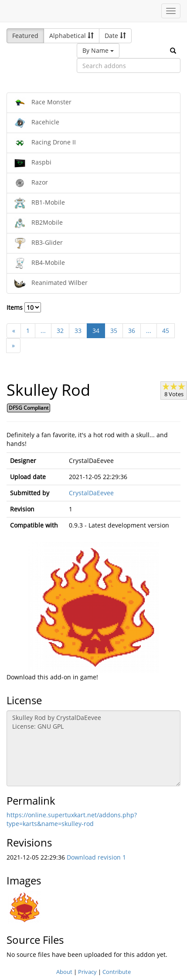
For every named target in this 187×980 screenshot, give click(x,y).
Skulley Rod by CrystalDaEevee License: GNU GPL (93, 748)
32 (60, 331)
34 (96, 331)
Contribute (117, 972)
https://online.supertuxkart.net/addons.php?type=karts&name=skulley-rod (72, 819)
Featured (25, 36)
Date (115, 36)
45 (166, 331)
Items (24, 307)
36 (132, 331)
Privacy (87, 972)
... (43, 331)
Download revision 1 (96, 857)
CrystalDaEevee (91, 493)
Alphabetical (71, 36)
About (64, 972)
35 (114, 331)
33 (78, 331)
